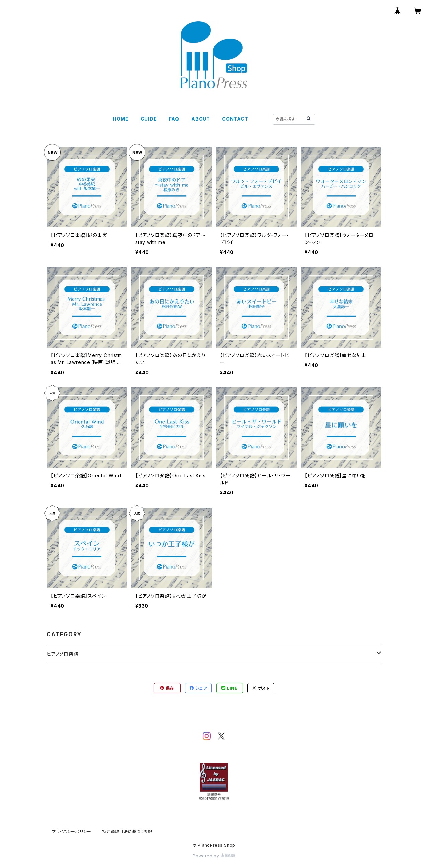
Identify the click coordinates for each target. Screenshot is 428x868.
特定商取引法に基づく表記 (127, 832)
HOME (120, 119)
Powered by (214, 856)
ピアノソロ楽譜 (63, 654)
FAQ (174, 119)
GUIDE (149, 119)
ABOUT (201, 119)
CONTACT (235, 119)
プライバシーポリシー (72, 832)
